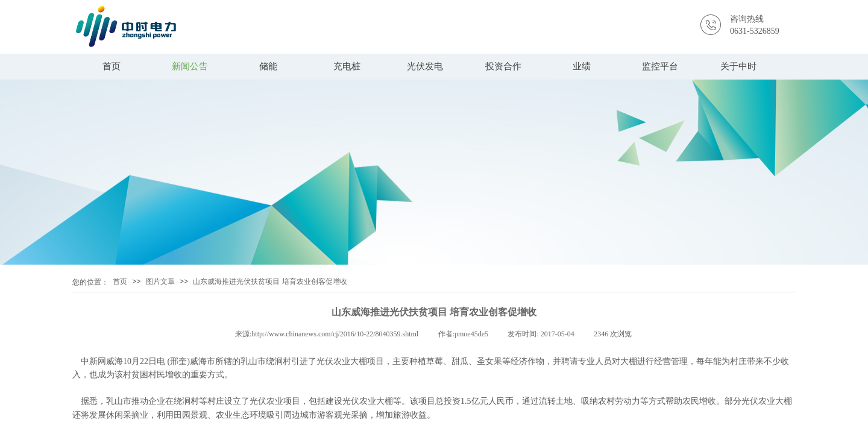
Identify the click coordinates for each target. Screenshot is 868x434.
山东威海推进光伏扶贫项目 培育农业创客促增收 (270, 281)
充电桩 (347, 66)
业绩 (582, 66)
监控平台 (660, 66)
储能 (268, 66)
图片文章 (160, 281)
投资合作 (503, 66)
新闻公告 (190, 66)
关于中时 (738, 66)
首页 (112, 66)
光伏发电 (425, 66)
